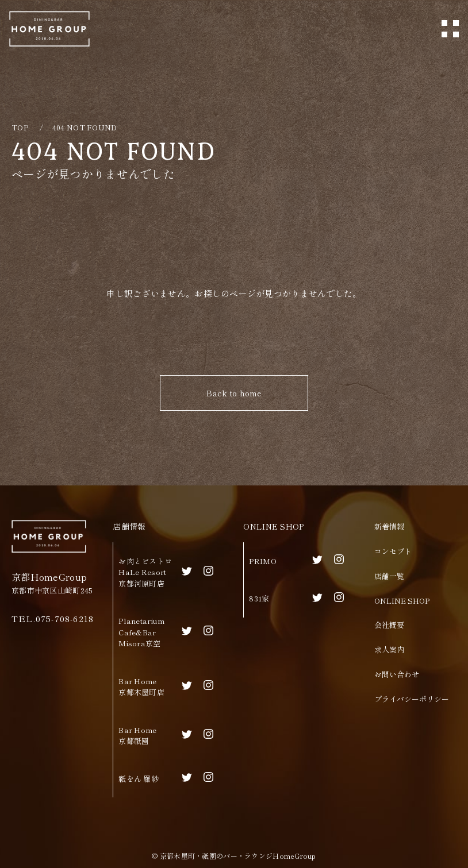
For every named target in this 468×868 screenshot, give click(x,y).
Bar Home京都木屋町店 (141, 687)
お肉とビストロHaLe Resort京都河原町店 (145, 572)
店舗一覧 (389, 576)
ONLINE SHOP (273, 526)
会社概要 (389, 625)
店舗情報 (129, 526)
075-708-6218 (65, 618)
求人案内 (389, 649)
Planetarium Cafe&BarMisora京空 (141, 632)
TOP (20, 127)
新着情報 (389, 526)
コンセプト (393, 551)
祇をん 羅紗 (139, 779)
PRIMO (262, 561)
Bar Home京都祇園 (137, 736)
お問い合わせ (397, 674)
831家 (259, 598)
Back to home (234, 393)
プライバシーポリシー (412, 699)
